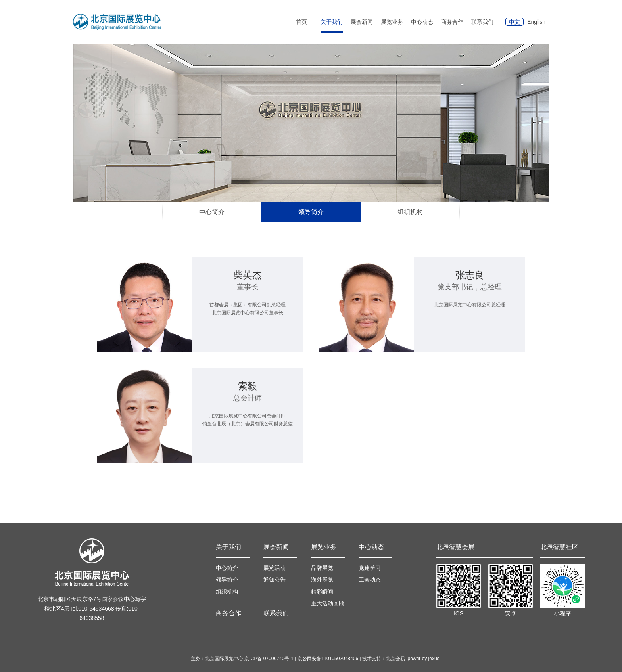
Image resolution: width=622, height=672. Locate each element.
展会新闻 (276, 547)
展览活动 (275, 568)
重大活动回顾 (328, 603)
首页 (301, 22)
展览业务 (324, 547)
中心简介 (227, 568)
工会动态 (370, 580)
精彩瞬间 (322, 592)
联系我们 (482, 22)
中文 (514, 22)
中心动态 (371, 547)
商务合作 (452, 22)
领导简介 (227, 580)
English (536, 22)
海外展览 (322, 580)
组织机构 (227, 592)
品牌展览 (322, 568)
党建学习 (370, 568)
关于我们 (228, 547)
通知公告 (275, 580)
